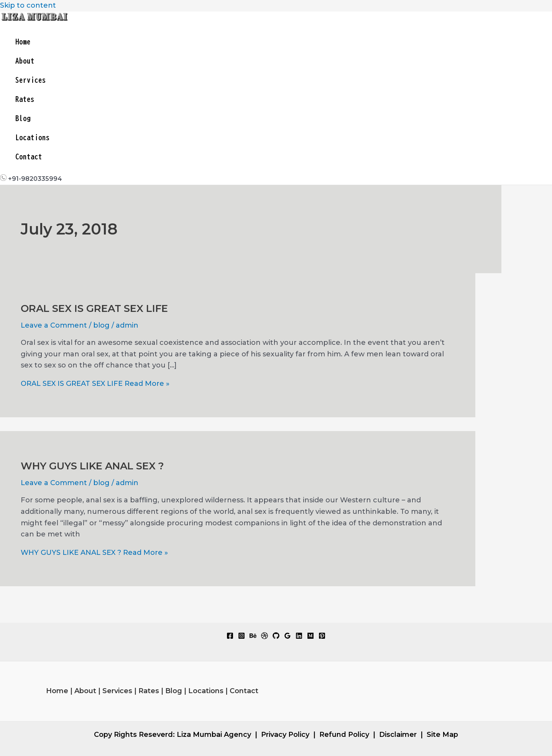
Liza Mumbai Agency (214, 735)
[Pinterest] (322, 637)
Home (23, 42)
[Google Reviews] (287, 637)
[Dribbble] (264, 637)
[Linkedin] (299, 637)
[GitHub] (276, 637)
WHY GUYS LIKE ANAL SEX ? (92, 466)
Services (31, 80)
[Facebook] (230, 637)
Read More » (95, 384)
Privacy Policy (285, 735)
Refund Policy (344, 735)
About (25, 61)
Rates (25, 99)
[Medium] (310, 637)
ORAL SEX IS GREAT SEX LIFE (94, 308)
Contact (29, 157)
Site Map (442, 735)
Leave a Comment (54, 325)
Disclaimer (398, 735)
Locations (33, 137)
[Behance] (253, 637)
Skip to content (28, 5)
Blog (23, 118)
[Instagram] (242, 637)
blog (101, 325)
